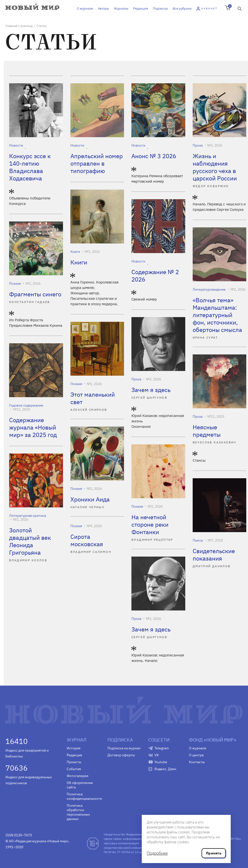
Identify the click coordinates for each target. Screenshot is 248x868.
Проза (198, 145)
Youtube (161, 762)
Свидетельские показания (214, 555)
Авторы (103, 9)
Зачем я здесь (151, 390)
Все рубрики (182, 9)
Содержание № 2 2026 (155, 276)
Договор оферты (121, 755)
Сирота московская (87, 540)
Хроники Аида (90, 499)
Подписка (160, 9)
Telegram (162, 748)
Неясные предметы (207, 431)
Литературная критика (28, 516)
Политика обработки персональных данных (78, 812)
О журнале (85, 9)
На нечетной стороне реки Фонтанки (150, 524)
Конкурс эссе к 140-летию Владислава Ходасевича (30, 167)
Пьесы (198, 540)
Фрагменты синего (35, 294)
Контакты (197, 762)
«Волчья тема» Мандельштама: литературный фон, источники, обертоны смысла (217, 315)
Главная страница (19, 26)
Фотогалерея (77, 776)
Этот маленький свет (93, 398)
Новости (16, 145)
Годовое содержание (26, 405)
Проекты (74, 762)
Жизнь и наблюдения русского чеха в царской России (215, 167)
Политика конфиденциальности (83, 796)
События (74, 769)
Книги (75, 252)
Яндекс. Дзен (165, 769)
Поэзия (15, 283)
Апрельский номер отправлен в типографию (97, 163)
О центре (196, 755)
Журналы (121, 9)
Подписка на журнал (124, 748)
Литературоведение (209, 289)
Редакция (141, 9)
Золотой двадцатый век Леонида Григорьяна (30, 541)
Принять (214, 853)
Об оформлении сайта (80, 785)
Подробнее (157, 853)
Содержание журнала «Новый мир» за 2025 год (33, 427)
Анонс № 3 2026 (154, 156)
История (73, 748)
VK (157, 755)
